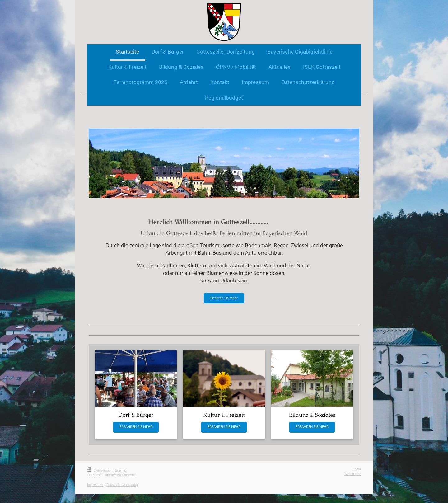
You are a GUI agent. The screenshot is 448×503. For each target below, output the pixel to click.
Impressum (95, 485)
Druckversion (100, 471)
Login (357, 469)
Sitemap (121, 471)
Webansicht (353, 474)
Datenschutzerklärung (122, 485)
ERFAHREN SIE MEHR (136, 427)
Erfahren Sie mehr (224, 298)
